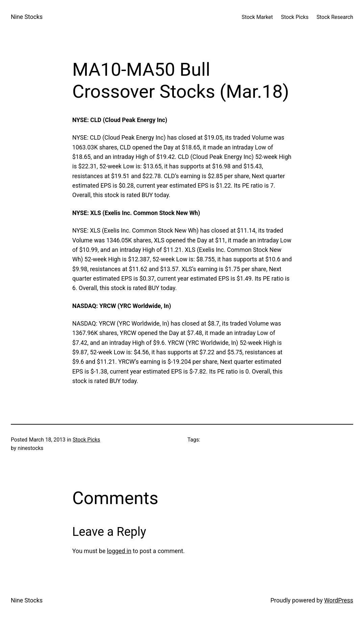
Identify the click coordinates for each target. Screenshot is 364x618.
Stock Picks (86, 440)
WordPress (339, 600)
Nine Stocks (27, 17)
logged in (119, 551)
